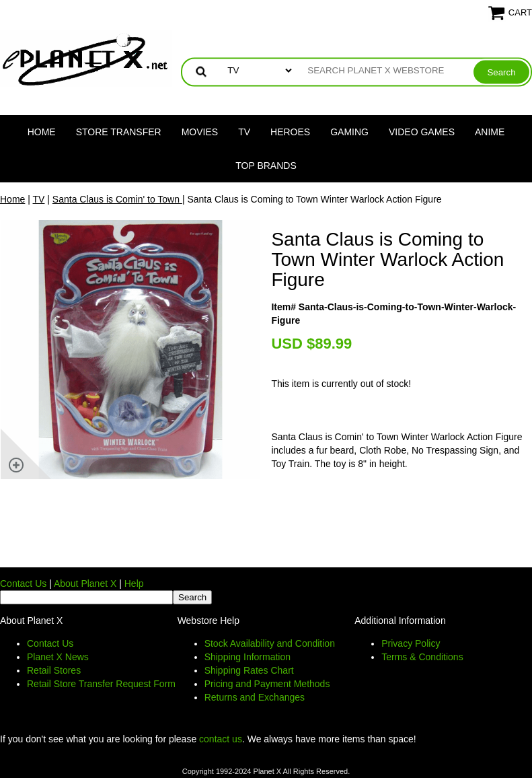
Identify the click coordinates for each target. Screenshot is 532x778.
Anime (490, 132)
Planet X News (58, 657)
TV (244, 132)
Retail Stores (54, 670)
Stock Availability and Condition (270, 643)
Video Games (422, 132)
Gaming (349, 132)
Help (134, 583)
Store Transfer (119, 132)
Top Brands (266, 166)
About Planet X (85, 583)
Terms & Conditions (422, 657)
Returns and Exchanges (255, 697)
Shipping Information (248, 657)
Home (42, 132)
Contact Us (23, 583)
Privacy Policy (411, 643)
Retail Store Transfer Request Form (101, 684)
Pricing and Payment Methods (267, 684)
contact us (221, 739)
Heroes (290, 132)
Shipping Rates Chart (249, 670)
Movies (200, 132)
